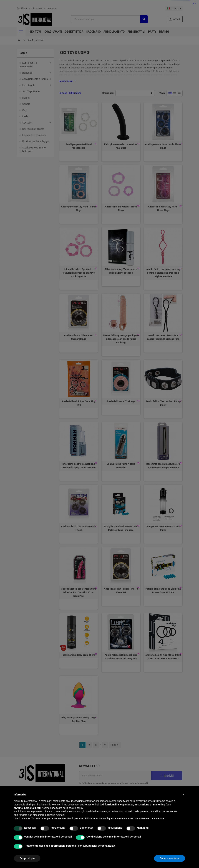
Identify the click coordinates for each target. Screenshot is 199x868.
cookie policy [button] (76, 808)
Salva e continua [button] (170, 858)
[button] (183, 794)
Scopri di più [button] (27, 858)
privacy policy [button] (143, 801)
